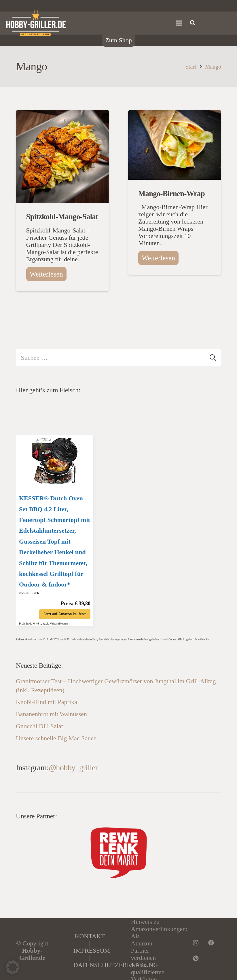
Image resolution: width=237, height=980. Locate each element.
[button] (13, 967)
